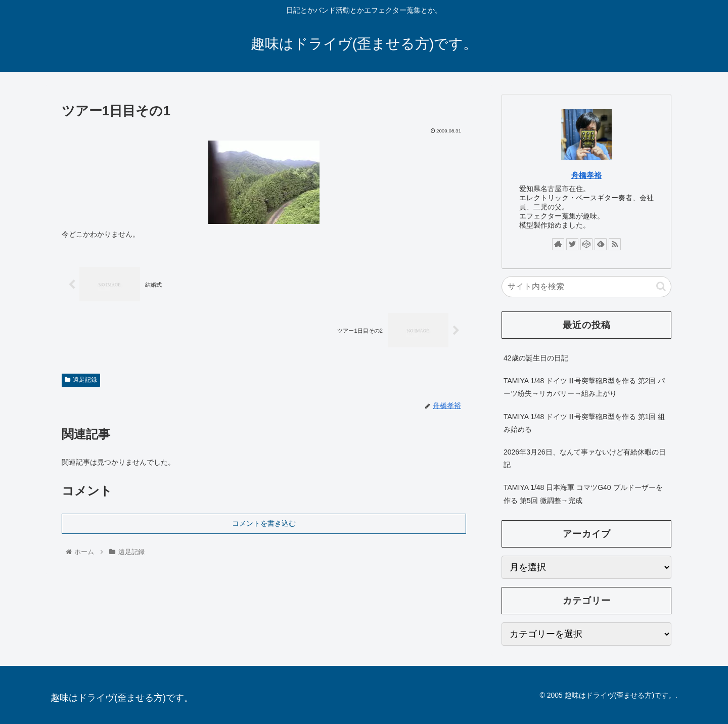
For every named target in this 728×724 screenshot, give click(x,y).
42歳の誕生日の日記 (536, 358)
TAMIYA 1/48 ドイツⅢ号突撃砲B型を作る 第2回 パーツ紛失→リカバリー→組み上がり (584, 387)
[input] (586, 287)
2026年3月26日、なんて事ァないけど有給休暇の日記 (585, 458)
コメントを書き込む (264, 523)
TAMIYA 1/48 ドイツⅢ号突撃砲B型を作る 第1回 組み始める (584, 423)
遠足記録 (81, 380)
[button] (661, 286)
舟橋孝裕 (586, 175)
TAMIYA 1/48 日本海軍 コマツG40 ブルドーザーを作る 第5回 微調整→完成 (583, 494)
